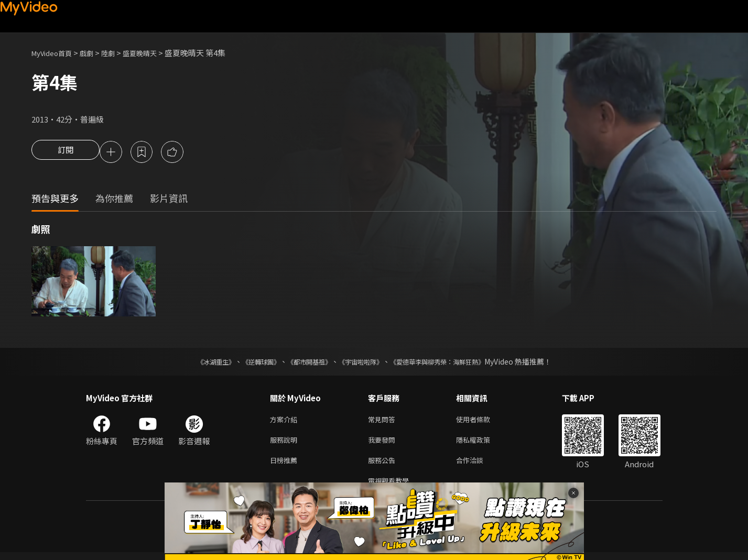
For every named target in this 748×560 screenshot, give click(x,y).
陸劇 (118, 53)
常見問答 (384, 421)
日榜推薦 (286, 465)
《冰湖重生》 (198, 363)
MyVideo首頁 (55, 53)
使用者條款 (482, 421)
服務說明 (286, 443)
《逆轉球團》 (249, 363)
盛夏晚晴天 (154, 53)
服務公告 (384, 465)
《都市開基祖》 (304, 363)
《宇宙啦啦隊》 (363, 363)
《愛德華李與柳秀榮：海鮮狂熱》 (451, 363)
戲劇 (95, 53)
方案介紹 (286, 421)
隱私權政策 (482, 443)
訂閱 (66, 153)
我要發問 (384, 443)
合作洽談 (478, 465)
